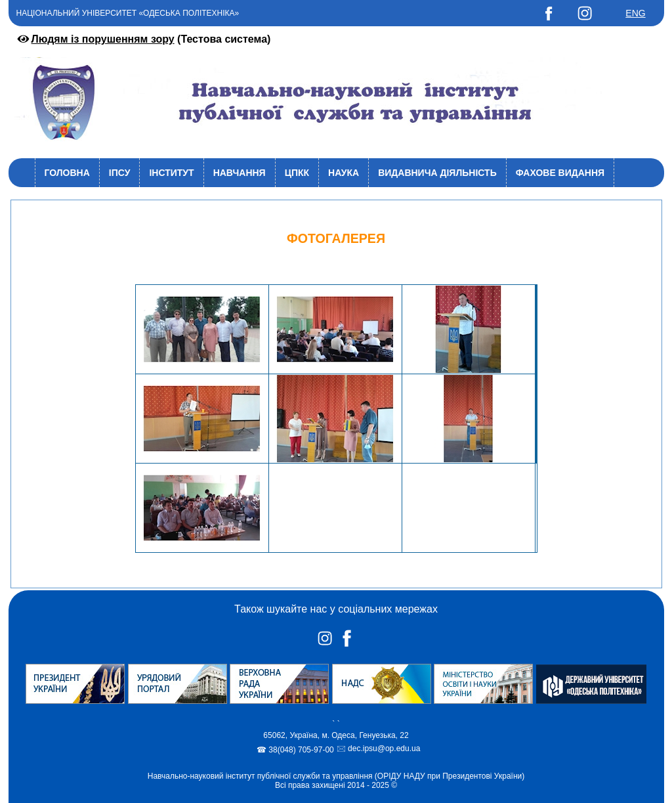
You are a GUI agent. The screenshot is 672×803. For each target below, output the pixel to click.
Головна (67, 173)
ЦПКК (297, 173)
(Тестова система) (143, 39)
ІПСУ (120, 173)
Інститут (171, 173)
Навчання (240, 173)
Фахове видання (560, 173)
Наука (344, 173)
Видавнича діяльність (437, 173)
